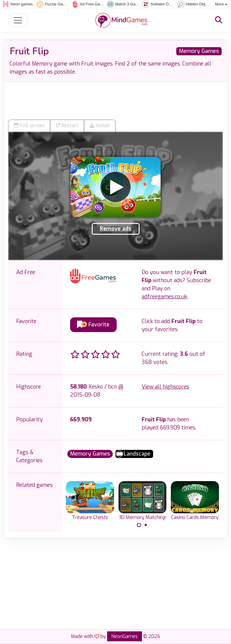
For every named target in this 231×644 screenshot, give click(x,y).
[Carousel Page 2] (146, 525)
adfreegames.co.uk (164, 297)
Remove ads (116, 229)
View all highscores (165, 387)
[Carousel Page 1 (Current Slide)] (139, 525)
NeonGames (125, 636)
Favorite (93, 325)
